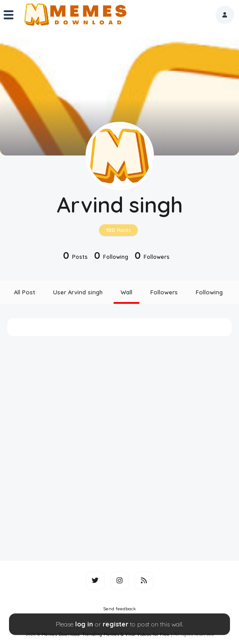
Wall (126, 292)
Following (209, 292)
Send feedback (120, 609)
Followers (164, 292)
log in (84, 624)
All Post (25, 292)
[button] (225, 15)
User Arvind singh (78, 292)
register (115, 624)
